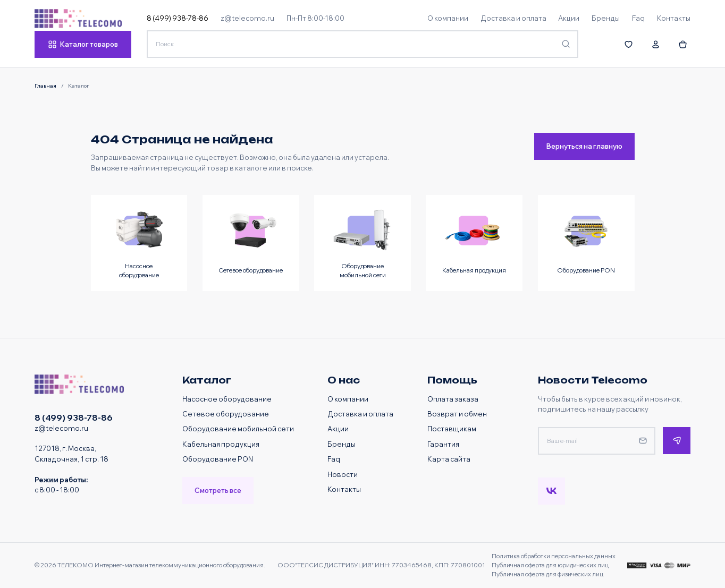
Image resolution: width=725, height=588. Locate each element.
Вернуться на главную (584, 146)
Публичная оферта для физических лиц (547, 574)
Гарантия (443, 444)
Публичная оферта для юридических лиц (550, 565)
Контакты (344, 489)
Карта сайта (449, 459)
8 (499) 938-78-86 (178, 18)
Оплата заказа (453, 399)
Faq (334, 459)
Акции (338, 429)
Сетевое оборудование (226, 414)
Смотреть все (218, 490)
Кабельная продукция (221, 444)
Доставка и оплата (360, 414)
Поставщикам (452, 429)
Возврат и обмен (457, 414)
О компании (348, 399)
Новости (343, 474)
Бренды (342, 444)
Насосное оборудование (227, 399)
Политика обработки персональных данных (554, 556)
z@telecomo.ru (247, 18)
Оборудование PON (218, 459)
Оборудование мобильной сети (238, 429)
